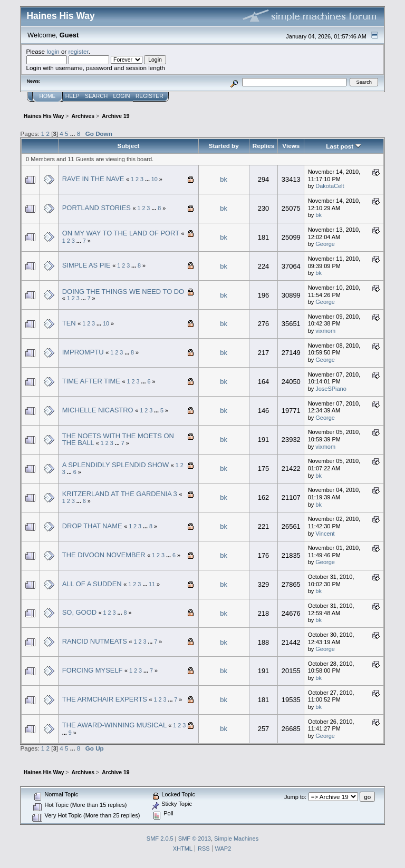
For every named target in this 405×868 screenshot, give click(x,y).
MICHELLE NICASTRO (98, 410)
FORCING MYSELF (93, 670)
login (53, 51)
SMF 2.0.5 (160, 839)
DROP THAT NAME (92, 526)
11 (152, 584)
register (79, 51)
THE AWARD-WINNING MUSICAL (114, 725)
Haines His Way (60, 16)
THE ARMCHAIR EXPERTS (105, 699)
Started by (224, 146)
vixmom (325, 331)
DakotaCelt (330, 186)
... (74, 134)
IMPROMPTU (83, 352)
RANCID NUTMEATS (95, 641)
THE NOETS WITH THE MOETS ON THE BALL (118, 440)
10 (155, 179)
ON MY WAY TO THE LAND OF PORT (121, 233)
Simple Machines (236, 839)
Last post (344, 146)
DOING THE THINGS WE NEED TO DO (123, 292)
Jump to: (295, 797)
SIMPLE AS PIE (86, 265)
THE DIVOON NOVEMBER (104, 555)
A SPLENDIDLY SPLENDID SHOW (116, 465)
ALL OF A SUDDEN (92, 584)
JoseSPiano (331, 389)
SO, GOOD (79, 612)
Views (291, 146)
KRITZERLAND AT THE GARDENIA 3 (120, 494)
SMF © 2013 (195, 839)
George (325, 244)
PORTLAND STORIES (97, 208)
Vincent (325, 534)
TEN (69, 323)
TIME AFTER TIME (91, 381)
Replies (263, 146)
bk (224, 179)
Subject (128, 146)
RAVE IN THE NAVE (93, 179)
